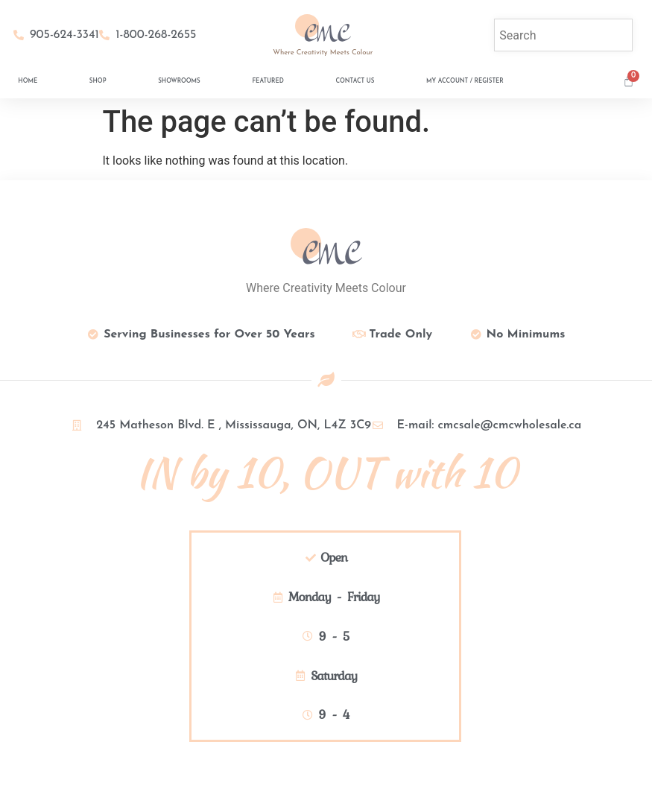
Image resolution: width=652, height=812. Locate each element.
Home (28, 81)
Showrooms (179, 81)
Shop (98, 81)
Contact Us (355, 81)
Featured (268, 81)
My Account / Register (465, 81)
